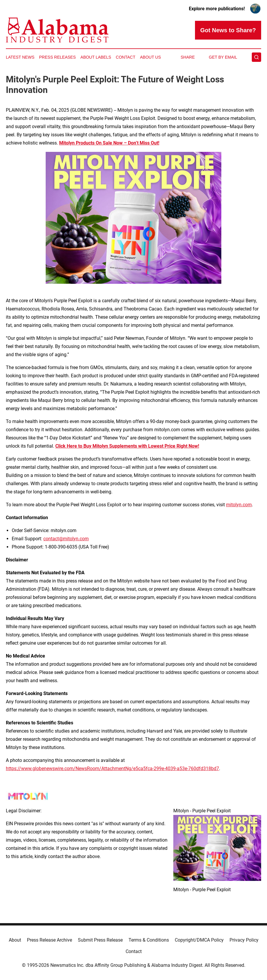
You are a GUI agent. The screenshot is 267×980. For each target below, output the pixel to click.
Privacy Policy (244, 940)
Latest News (20, 57)
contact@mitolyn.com (66, 539)
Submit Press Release (100, 940)
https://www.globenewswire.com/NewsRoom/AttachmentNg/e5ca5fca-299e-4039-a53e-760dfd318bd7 (112, 768)
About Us (150, 57)
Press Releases (58, 57)
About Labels (96, 57)
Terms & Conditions (149, 940)
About (15, 940)
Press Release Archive (49, 940)
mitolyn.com (239, 505)
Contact (126, 57)
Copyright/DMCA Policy (199, 940)
